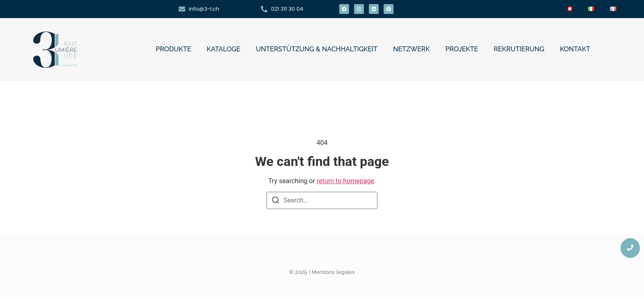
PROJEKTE (462, 49)
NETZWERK (411, 49)
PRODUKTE (173, 49)
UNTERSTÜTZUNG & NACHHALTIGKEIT (317, 49)
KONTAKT (575, 49)
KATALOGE (223, 49)
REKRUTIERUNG (519, 49)
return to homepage (345, 181)
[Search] (276, 201)
